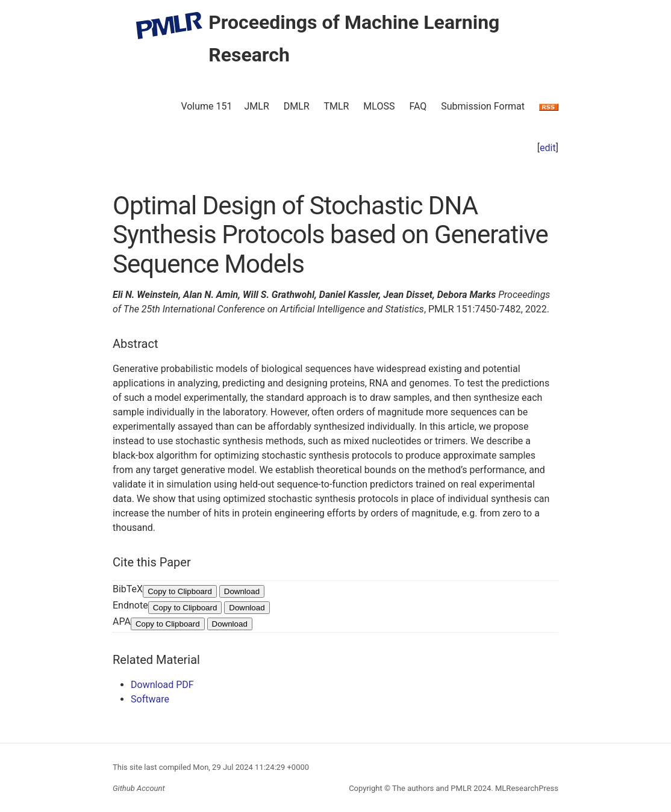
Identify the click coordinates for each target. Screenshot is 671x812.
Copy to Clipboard (180, 591)
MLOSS (379, 106)
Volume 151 (206, 106)
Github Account (139, 788)
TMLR (336, 106)
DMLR (297, 106)
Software (150, 699)
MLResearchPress (526, 788)
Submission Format (483, 106)
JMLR (257, 106)
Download (242, 591)
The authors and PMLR (432, 788)
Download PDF (162, 685)
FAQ (418, 106)
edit (548, 148)
